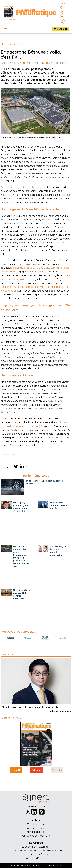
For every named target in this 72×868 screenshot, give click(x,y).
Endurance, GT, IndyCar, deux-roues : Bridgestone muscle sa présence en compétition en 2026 (21, 556)
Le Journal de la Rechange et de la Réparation (36, 851)
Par (35, 63)
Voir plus (57, 770)
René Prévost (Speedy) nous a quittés (58, 505)
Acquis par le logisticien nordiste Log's (22, 187)
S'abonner (37, 770)
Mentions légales (36, 832)
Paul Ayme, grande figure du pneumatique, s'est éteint (22, 507)
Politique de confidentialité (36, 836)
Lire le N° (16, 770)
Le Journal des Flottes (36, 854)
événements (62, 3)
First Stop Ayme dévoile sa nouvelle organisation (58, 551)
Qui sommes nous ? (36, 828)
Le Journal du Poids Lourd (36, 858)
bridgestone (8, 455)
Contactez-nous (36, 824)
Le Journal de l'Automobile (36, 847)
